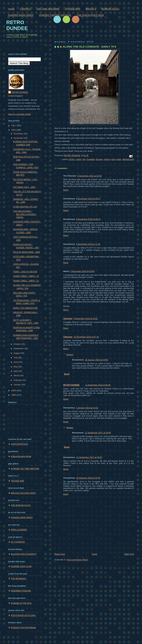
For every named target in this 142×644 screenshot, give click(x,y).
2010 (14, 130)
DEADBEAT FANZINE (21, 591)
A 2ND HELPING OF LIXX (25, 207)
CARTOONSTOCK (20, 444)
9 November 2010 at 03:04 (82, 271)
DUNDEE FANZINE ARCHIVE (55, 15)
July (16, 358)
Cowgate (91, 159)
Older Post (129, 554)
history (107, 159)
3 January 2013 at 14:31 (87, 408)
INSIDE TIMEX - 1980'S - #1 (26, 281)
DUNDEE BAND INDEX (21, 15)
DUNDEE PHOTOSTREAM (23, 628)
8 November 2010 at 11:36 (88, 244)
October (18, 344)
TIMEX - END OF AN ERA (25, 272)
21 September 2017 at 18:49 (98, 433)
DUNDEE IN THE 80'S (21, 603)
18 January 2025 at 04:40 (96, 360)
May (16, 367)
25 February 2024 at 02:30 (88, 478)
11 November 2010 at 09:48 (98, 385)
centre (79, 159)
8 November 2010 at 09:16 (88, 219)
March (17, 375)
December (19, 134)
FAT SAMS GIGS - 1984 (24, 187)
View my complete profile (20, 114)
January (18, 385)
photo (119, 159)
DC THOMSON (18, 542)
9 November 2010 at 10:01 (86, 318)
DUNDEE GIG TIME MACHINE (25, 469)
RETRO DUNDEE (71, 385)
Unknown (68, 318)
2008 (14, 395)
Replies (70, 355)
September (19, 348)
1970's (72, 159)
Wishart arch (128, 159)
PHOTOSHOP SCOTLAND (23, 615)
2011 (14, 125)
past (113, 159)
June (16, 362)
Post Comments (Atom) (78, 560)
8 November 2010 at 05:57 (88, 199)
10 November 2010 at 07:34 (86, 337)
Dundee (99, 159)
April (16, 371)
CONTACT (26, 9)
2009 (14, 390)
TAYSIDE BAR (72, 9)
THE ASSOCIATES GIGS (90, 15)
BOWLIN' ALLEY (110, 9)
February (18, 380)
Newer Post (60, 554)
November (19, 138)
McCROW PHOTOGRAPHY (24, 554)
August (17, 353)
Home (11, 9)
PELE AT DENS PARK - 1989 (27, 252)
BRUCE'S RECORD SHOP (23, 493)
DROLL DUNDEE (19, 530)
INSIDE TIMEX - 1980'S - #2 (26, 276)
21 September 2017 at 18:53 (89, 457)
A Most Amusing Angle (21, 456)
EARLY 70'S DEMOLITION (26, 308)
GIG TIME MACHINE (48, 9)
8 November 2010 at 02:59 (90, 176)
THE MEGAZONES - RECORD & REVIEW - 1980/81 (25, 214)
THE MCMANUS (18, 578)
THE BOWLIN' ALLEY (21, 505)
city (84, 159)
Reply (66, 190)
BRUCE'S (91, 9)
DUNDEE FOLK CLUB (21, 566)
